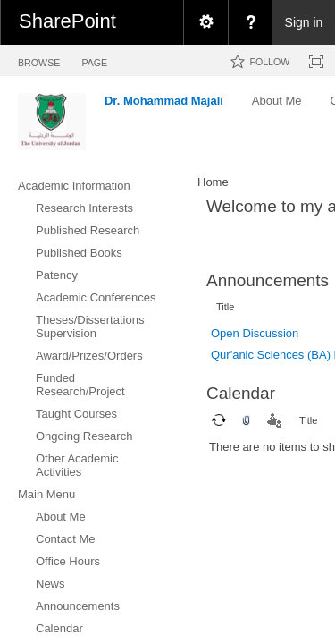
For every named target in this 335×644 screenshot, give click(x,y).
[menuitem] (205, 22)
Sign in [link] (304, 22)
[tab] (39, 59)
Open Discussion (255, 333)
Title (225, 307)
